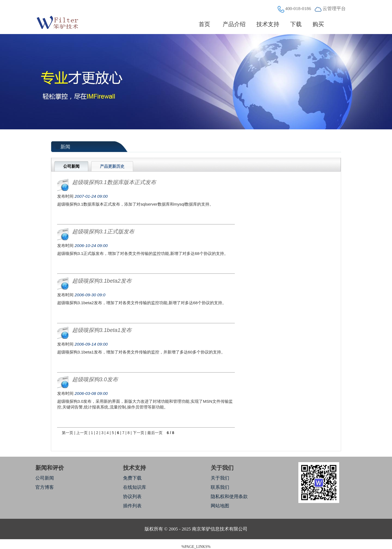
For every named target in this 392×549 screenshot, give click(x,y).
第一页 (68, 433)
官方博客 (45, 487)
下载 (296, 24)
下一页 (139, 433)
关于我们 (220, 478)
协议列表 (132, 497)
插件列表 (132, 506)
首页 (205, 24)
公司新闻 (45, 478)
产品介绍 (234, 24)
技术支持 (268, 24)
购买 (318, 24)
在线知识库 (135, 487)
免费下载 (132, 478)
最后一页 (155, 433)
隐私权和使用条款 (229, 497)
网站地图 (220, 506)
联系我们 (220, 487)
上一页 (82, 433)
